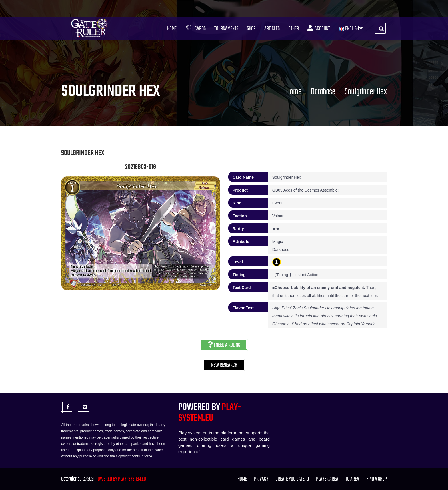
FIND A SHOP (377, 479)
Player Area (327, 479)
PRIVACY (261, 479)
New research (224, 365)
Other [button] (294, 29)
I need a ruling (224, 345)
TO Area (352, 479)
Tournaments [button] (226, 29)
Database (323, 92)
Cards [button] (195, 29)
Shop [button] (251, 29)
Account (319, 29)
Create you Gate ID (292, 479)
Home (172, 29)
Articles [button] (272, 29)
